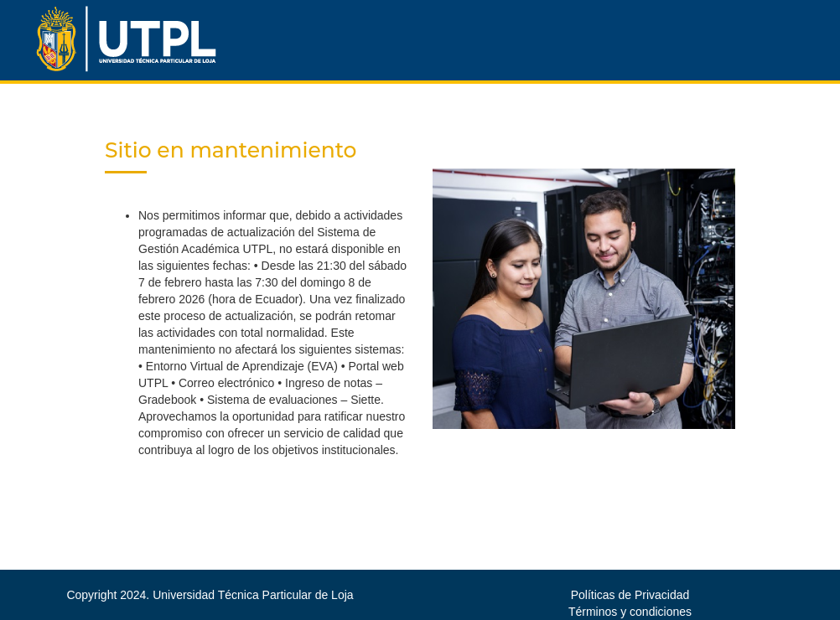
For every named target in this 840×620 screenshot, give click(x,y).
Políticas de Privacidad (630, 595)
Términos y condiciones (630, 612)
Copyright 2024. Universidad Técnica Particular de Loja (210, 595)
